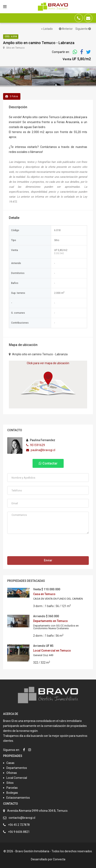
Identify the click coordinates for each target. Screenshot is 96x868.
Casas (10, 763)
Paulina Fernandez (41, 440)
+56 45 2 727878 (19, 825)
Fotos (12, 96)
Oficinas (12, 773)
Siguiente (83, 29)
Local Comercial (17, 778)
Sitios (10, 783)
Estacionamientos (18, 798)
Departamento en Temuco (50, 621)
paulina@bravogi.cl (41, 450)
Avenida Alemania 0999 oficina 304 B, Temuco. (38, 811)
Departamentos (17, 768)
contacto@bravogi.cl (22, 818)
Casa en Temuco (44, 594)
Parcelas (12, 788)
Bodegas (12, 793)
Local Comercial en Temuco (52, 651)
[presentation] (39, 546)
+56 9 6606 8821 (19, 832)
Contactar (48, 463)
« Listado (47, 29)
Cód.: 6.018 (11, 37)
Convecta (59, 859)
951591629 (36, 445)
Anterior (66, 29)
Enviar (48, 560)
